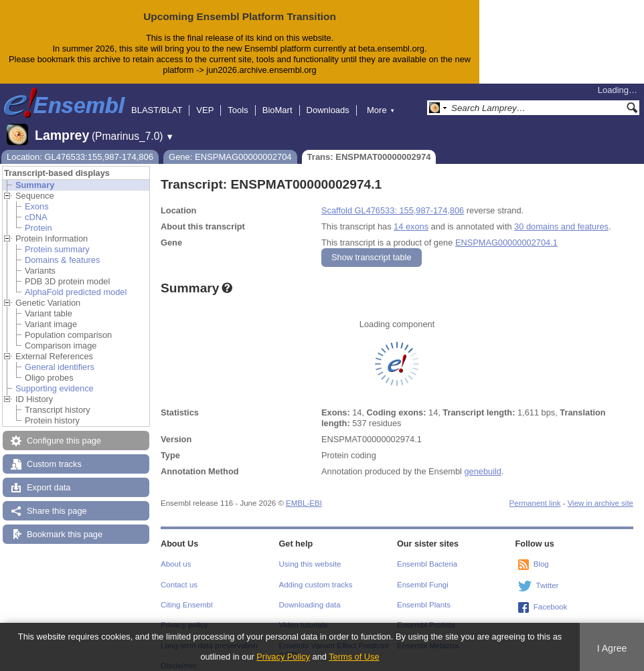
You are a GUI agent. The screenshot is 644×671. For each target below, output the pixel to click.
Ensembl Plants (424, 594)
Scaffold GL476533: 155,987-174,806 (393, 200)
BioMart (277, 99)
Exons (37, 196)
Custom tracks (54, 453)
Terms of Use (354, 657)
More (381, 99)
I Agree (612, 648)
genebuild (483, 461)
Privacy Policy (283, 657)
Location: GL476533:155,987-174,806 (80, 146)
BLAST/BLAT (157, 99)
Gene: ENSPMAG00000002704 (230, 146)
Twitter (548, 575)
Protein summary (57, 238)
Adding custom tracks (316, 574)
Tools (238, 99)
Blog (541, 553)
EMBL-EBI (304, 492)
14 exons (411, 216)
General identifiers (60, 356)
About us (176, 553)
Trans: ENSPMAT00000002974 (369, 146)
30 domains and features (561, 216)
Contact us (179, 574)
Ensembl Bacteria (427, 553)
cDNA (36, 206)
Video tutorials (304, 614)
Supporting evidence (55, 378)
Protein (38, 217)
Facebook (551, 596)
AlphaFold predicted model (76, 281)
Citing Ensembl (186, 594)
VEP (205, 99)
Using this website (310, 553)
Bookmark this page (65, 523)
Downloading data (310, 594)
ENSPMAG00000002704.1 (506, 232)
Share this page (57, 500)
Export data (49, 477)
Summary (35, 174)
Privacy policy (184, 614)
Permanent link (535, 492)
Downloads (328, 99)
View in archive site (600, 492)
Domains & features (62, 249)
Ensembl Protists (426, 614)
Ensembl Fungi (423, 574)
